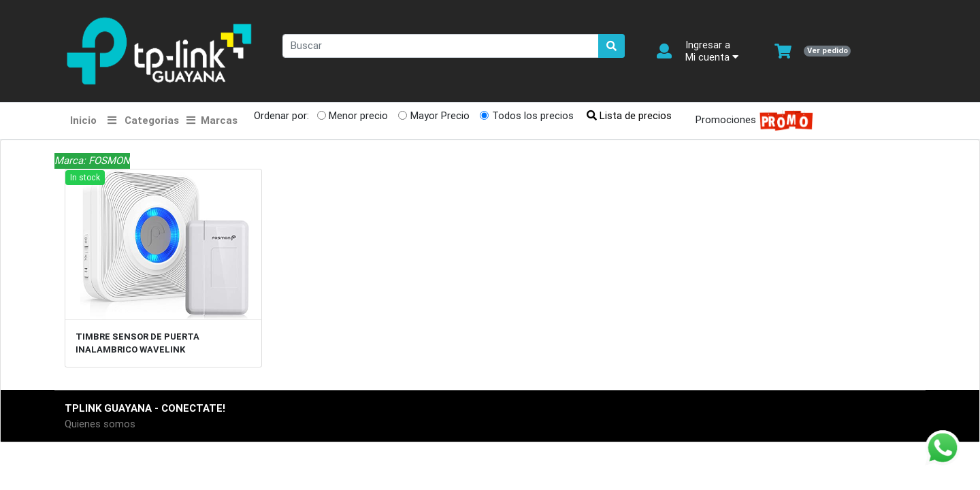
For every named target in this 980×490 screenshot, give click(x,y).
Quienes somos (100, 424)
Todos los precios (533, 115)
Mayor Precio (440, 115)
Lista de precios (629, 115)
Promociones (750, 121)
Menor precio (358, 115)
